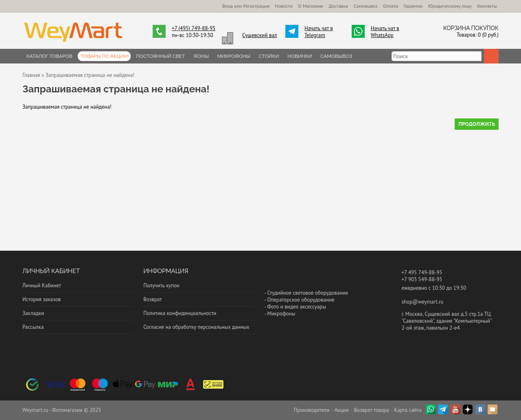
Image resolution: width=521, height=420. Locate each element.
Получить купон (161, 285)
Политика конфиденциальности (180, 313)
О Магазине (311, 6)
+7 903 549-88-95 (422, 279)
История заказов (42, 299)
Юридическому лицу (450, 6)
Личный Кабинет (42, 285)
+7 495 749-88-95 (422, 272)
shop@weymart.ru (422, 302)
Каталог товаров (49, 56)
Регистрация (256, 6)
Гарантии (413, 6)
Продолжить (477, 124)
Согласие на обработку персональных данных (196, 327)
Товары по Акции (104, 56)
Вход (228, 6)
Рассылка (33, 327)
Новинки (300, 56)
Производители (312, 410)
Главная (31, 75)
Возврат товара (371, 410)
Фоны (201, 56)
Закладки (33, 313)
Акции (342, 410)
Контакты (487, 6)
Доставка (338, 6)
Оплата (391, 6)
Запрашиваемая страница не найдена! (90, 75)
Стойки (269, 56)
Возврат (152, 299)
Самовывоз (366, 6)
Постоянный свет (160, 56)
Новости (283, 6)
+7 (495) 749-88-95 (194, 28)
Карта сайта (408, 410)
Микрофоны (234, 56)
